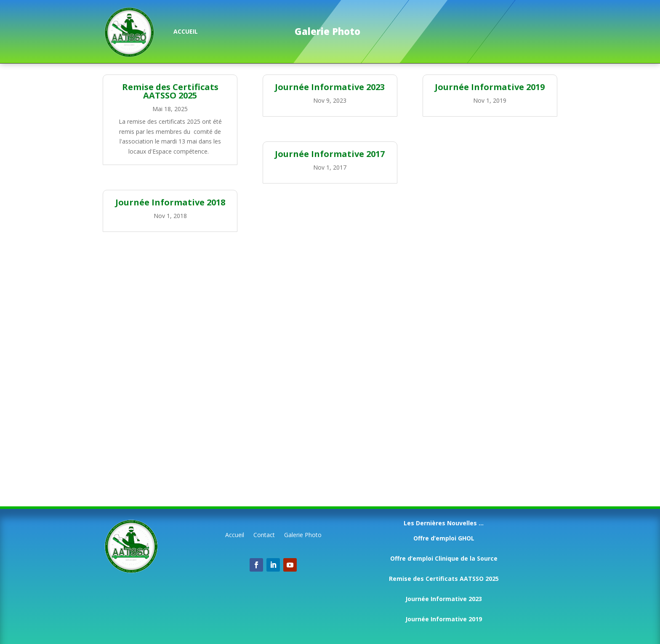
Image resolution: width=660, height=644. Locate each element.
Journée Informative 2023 (330, 87)
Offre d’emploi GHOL (444, 538)
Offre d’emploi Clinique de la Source (444, 558)
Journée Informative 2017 (330, 154)
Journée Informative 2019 (490, 87)
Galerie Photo (303, 535)
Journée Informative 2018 (170, 202)
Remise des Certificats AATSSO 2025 (170, 91)
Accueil (235, 535)
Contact (264, 535)
